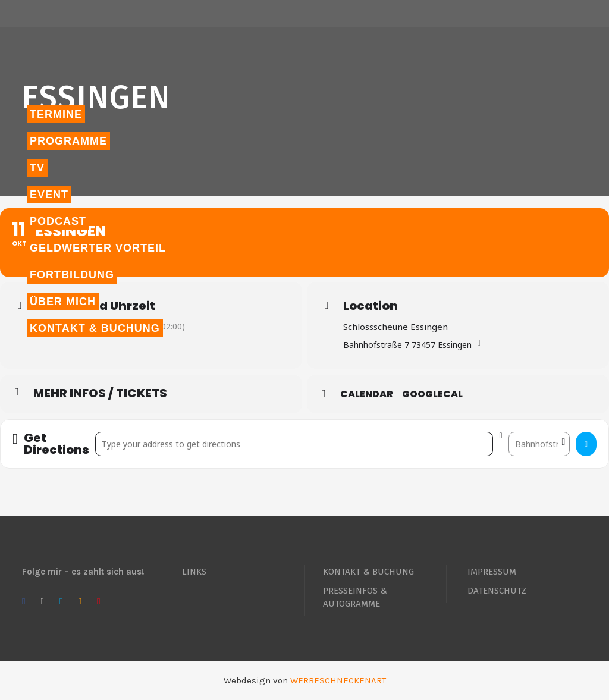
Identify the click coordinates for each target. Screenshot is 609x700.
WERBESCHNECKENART (338, 680)
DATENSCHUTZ (497, 591)
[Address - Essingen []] (294, 444)
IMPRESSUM (492, 572)
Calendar (367, 394)
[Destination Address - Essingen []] (539, 444)
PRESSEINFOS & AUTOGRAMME (355, 597)
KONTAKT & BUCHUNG (368, 572)
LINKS (194, 572)
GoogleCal (432, 394)
